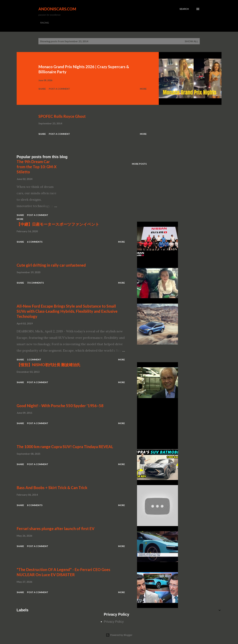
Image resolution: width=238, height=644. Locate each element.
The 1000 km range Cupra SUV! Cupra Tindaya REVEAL (65, 447)
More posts (139, 164)
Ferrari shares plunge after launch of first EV (56, 529)
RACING (45, 23)
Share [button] (42, 89)
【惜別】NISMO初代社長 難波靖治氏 (48, 365)
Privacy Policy (114, 622)
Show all (191, 41)
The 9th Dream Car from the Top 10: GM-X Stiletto (37, 167)
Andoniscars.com (57, 9)
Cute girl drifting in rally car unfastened (51, 265)
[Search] (184, 9)
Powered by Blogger (119, 635)
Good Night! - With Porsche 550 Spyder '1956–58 (60, 406)
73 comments (35, 283)
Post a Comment (59, 89)
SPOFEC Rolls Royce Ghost (62, 116)
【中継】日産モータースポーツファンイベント (58, 224)
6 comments (35, 242)
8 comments (35, 505)
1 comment (34, 360)
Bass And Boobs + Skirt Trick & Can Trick (52, 488)
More (143, 89)
